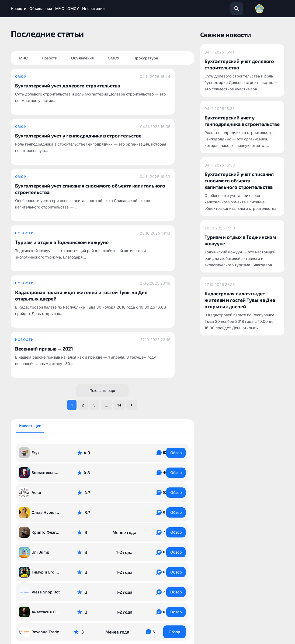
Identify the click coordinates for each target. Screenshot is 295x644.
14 (125, 275)
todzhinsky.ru (91, 563)
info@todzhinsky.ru (157, 563)
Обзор (174, 323)
